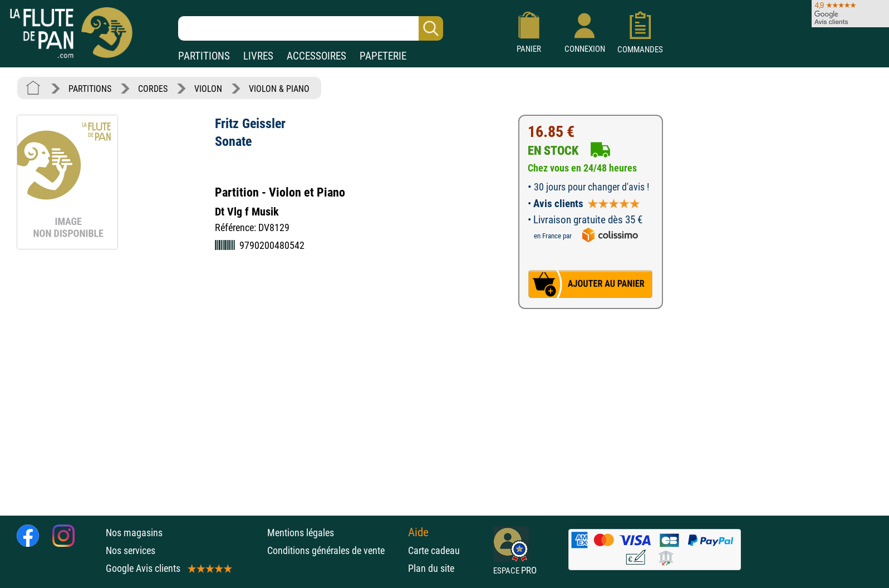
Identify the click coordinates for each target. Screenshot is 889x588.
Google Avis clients (168, 568)
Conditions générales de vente (335, 550)
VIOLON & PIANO (279, 89)
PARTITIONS (204, 56)
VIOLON (208, 89)
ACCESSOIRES (316, 56)
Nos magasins (134, 533)
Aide (418, 532)
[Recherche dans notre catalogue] (311, 28)
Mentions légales (301, 533)
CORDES (153, 89)
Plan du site (431, 568)
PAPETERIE (383, 56)
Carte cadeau (434, 550)
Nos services (131, 550)
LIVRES (258, 56)
